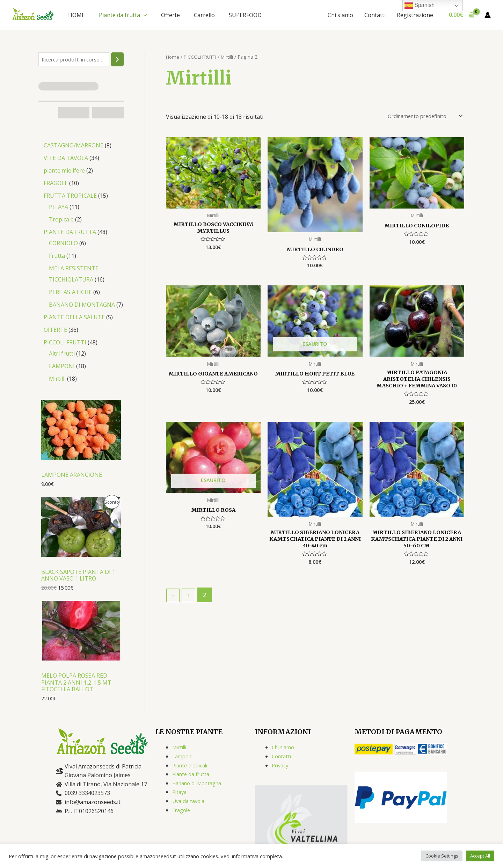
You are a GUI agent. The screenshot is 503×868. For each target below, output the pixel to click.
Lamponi (184, 758)
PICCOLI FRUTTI (204, 57)
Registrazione (415, 15)
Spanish (420, 6)
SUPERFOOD (245, 15)
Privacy (281, 767)
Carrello (204, 15)
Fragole (182, 812)
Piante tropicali (192, 767)
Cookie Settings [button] (442, 856)
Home (173, 57)
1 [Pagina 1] (191, 602)
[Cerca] (117, 60)
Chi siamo (340, 15)
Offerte (170, 15)
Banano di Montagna (200, 785)
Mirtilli (235, 57)
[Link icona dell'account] (488, 15)
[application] (144, 15)
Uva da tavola (190, 803)
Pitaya (180, 794)
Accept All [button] (480, 856)
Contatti (375, 15)
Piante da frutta (123, 15)
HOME (76, 15)
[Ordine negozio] (419, 117)
